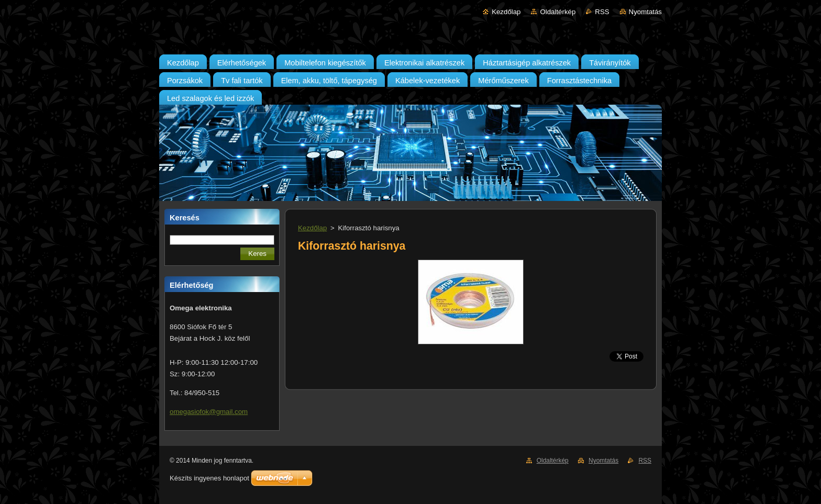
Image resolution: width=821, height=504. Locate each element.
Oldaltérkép (558, 12)
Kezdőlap (506, 12)
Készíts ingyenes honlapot (209, 478)
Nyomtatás (645, 12)
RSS (602, 12)
